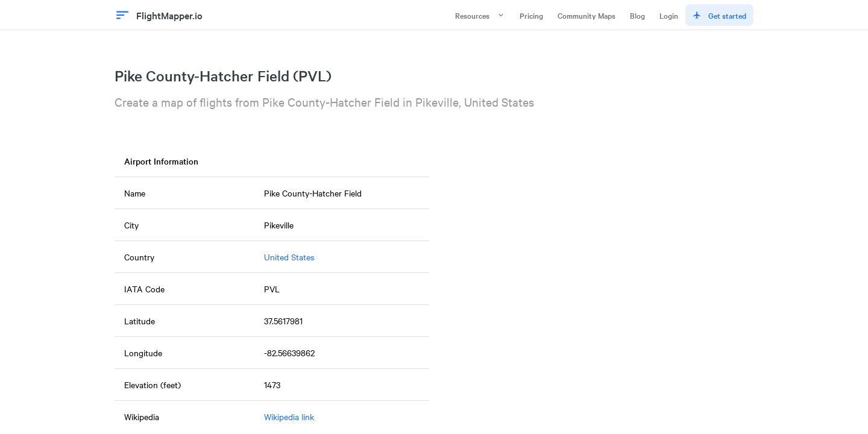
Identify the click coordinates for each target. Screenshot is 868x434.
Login (669, 15)
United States (289, 257)
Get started (719, 15)
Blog (637, 15)
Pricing (531, 15)
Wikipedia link (289, 417)
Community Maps (587, 15)
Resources (480, 15)
